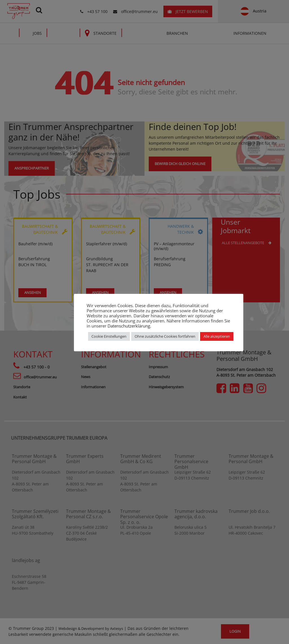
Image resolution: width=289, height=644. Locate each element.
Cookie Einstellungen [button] (109, 336)
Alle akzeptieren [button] (217, 336)
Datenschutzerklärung (129, 326)
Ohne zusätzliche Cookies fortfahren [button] (165, 336)
